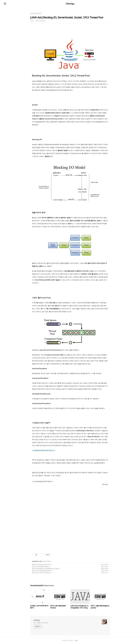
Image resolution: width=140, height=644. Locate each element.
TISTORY (71, 641)
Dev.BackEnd (35, 561)
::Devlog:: (70, 4)
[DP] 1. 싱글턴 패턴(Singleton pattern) (41, 571)
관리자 (76, 641)
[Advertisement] (70, 502)
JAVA (40, 561)
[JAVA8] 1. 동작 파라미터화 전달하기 (41, 564)
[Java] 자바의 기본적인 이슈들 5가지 (41, 573)
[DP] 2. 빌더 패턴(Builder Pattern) (40, 566)
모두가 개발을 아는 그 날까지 (41, 623)
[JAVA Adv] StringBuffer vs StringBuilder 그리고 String (45, 569)
